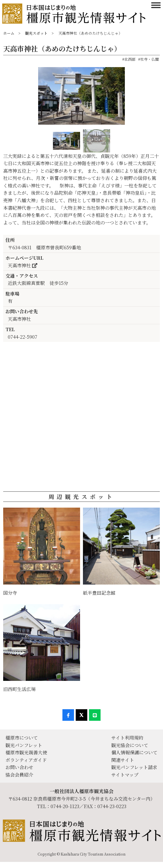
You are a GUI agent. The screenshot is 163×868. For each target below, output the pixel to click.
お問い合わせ (19, 767)
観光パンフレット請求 (134, 767)
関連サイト (123, 760)
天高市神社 (23, 265)
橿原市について (22, 738)
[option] (81, 98)
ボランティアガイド (26, 760)
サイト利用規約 (127, 738)
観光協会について (130, 745)
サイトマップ (125, 775)
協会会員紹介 (19, 775)
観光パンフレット (24, 745)
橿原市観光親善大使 (26, 752)
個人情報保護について (134, 752)
